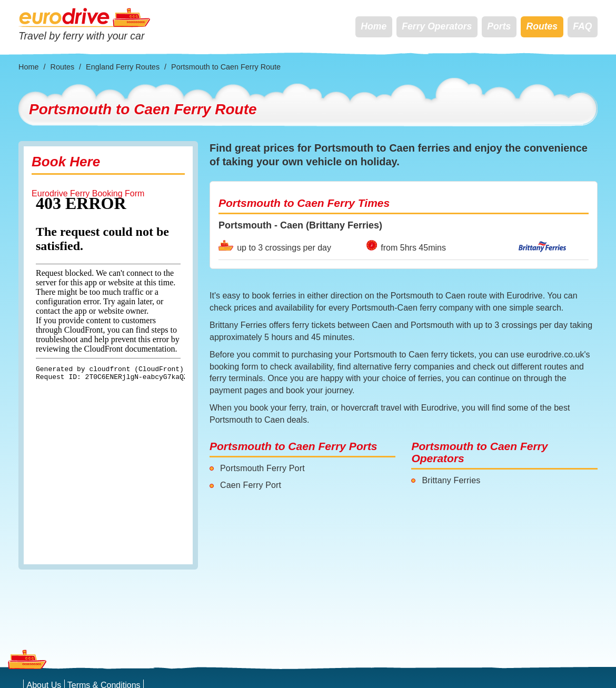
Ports (499, 26)
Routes (542, 26)
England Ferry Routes (123, 67)
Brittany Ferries (451, 480)
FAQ (582, 26)
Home (374, 26)
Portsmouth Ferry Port (262, 468)
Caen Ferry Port (251, 485)
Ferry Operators (437, 26)
